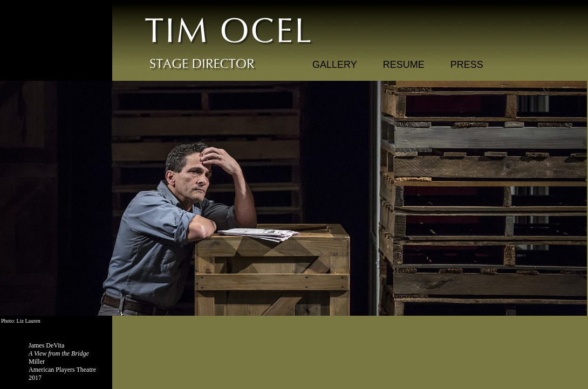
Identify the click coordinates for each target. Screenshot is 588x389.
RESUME (404, 65)
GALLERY (335, 65)
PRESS (467, 65)
